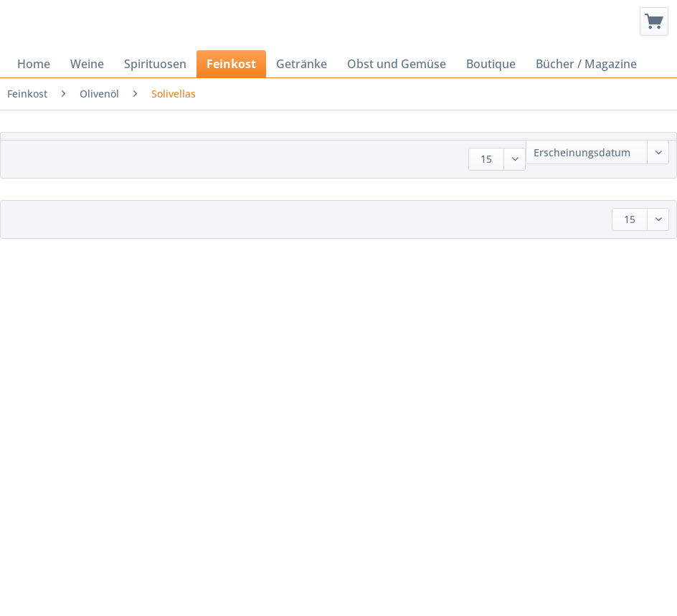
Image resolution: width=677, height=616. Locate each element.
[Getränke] (302, 64)
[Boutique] (491, 64)
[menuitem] (654, 22)
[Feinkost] (231, 64)
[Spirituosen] (155, 64)
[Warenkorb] (654, 22)
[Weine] (87, 64)
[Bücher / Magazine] (586, 64)
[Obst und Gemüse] (397, 64)
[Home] (34, 64)
